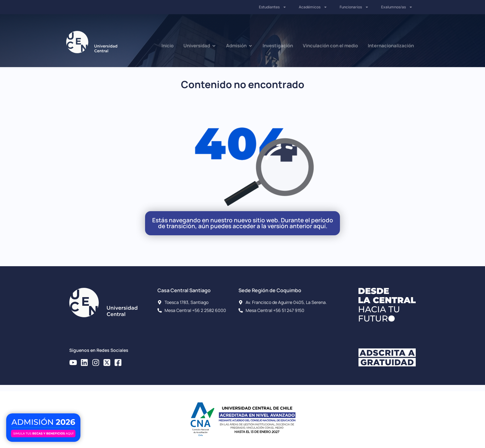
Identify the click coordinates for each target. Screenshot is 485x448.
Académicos (313, 7)
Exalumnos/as (397, 7)
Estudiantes (273, 7)
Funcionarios (354, 7)
